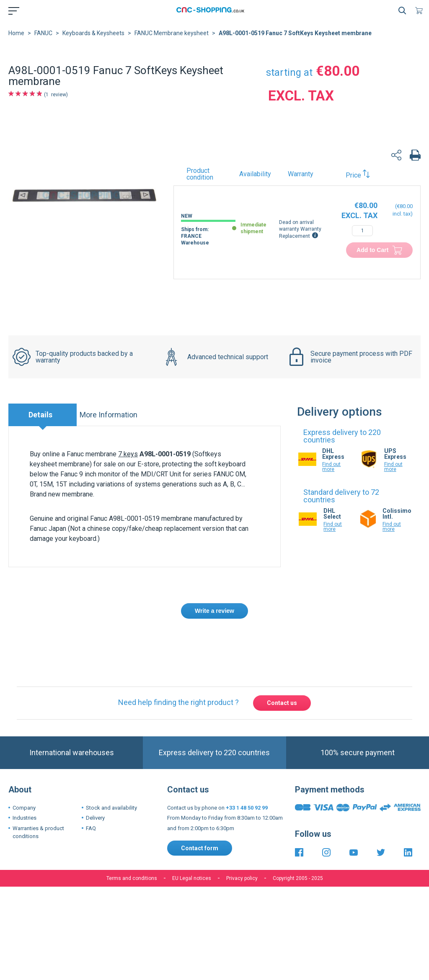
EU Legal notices (192, 878)
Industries (25, 818)
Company (24, 808)
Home (16, 33)
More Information (109, 415)
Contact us (282, 703)
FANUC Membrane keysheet (172, 33)
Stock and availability (111, 808)
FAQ (91, 828)
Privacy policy (242, 878)
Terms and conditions (132, 878)
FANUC (43, 33)
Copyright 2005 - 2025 (298, 878)
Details (40, 415)
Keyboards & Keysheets (93, 33)
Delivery (95, 818)
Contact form (200, 848)
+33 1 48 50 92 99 (247, 808)
